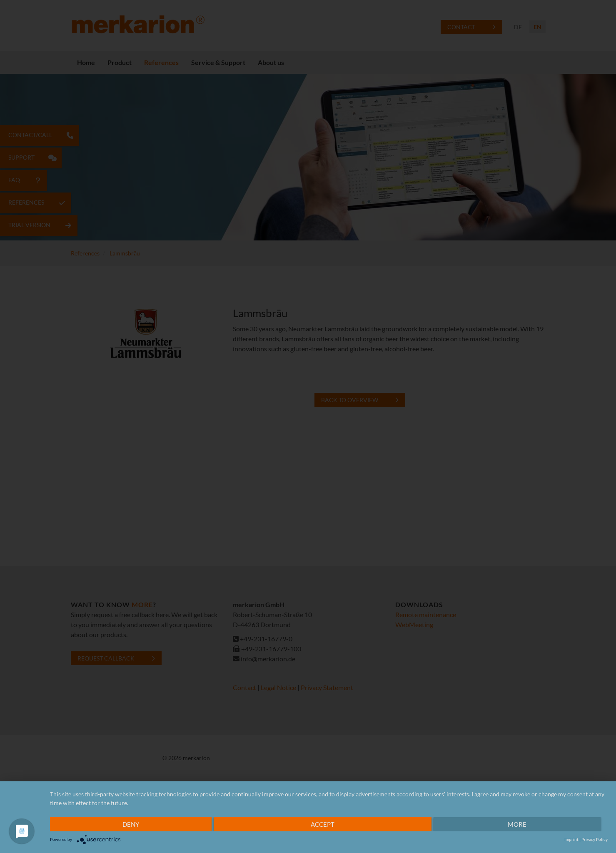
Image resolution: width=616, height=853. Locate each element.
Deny (131, 824)
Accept (323, 824)
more (517, 824)
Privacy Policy (595, 839)
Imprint (571, 839)
